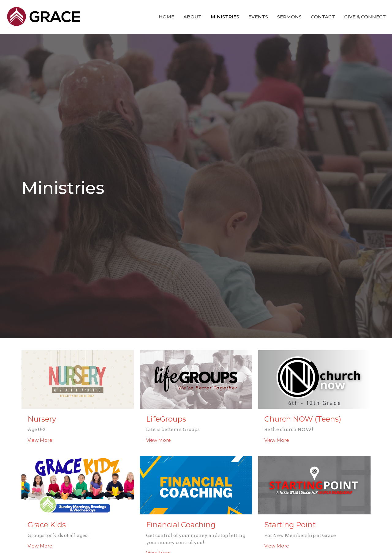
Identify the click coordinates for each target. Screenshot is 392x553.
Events (258, 17)
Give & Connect (365, 17)
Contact (323, 17)
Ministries (225, 17)
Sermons (289, 17)
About (192, 17)
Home (166, 17)
